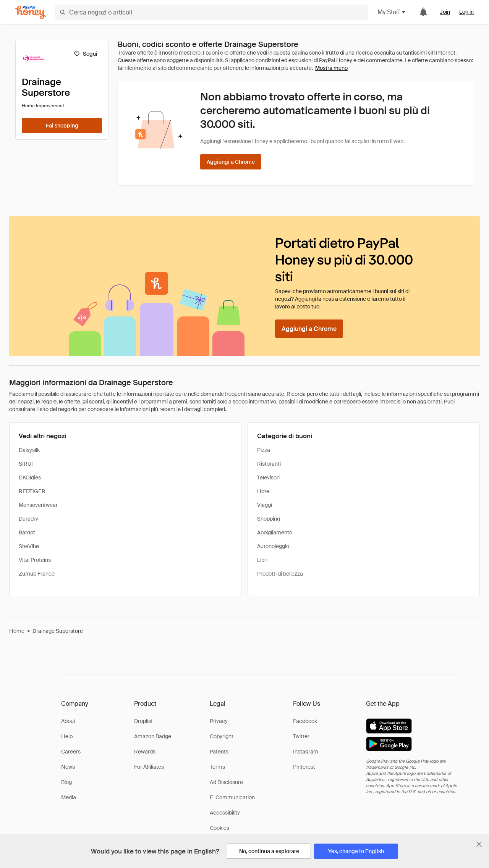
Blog (66, 782)
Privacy (219, 721)
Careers (71, 752)
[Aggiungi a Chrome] (231, 162)
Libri (262, 560)
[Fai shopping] (62, 126)
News (68, 767)
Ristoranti (269, 464)
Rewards (145, 752)
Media (69, 797)
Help (67, 736)
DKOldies (30, 478)
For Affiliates (149, 767)
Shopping (269, 519)
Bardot (27, 532)
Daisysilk (29, 450)
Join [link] (445, 12)
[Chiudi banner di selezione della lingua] (479, 844)
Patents (219, 752)
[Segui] (85, 54)
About (68, 721)
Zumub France (37, 574)
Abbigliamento (275, 532)
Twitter (301, 736)
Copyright (222, 736)
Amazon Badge (153, 736)
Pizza (264, 450)
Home (17, 631)
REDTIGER (32, 491)
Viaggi (265, 505)
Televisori (268, 478)
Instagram (306, 752)
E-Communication (232, 797)
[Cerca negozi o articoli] (212, 12)
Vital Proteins (35, 560)
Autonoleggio (273, 546)
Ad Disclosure (226, 782)
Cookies (219, 828)
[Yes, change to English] (356, 851)
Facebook (305, 721)
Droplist (143, 721)
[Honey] (31, 12)
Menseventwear (38, 505)
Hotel (264, 491)
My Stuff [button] (392, 12)
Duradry (28, 519)
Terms (217, 767)
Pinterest (304, 767)
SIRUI (26, 464)
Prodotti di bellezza (280, 574)
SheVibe (29, 546)
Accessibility (225, 813)
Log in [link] (466, 12)
